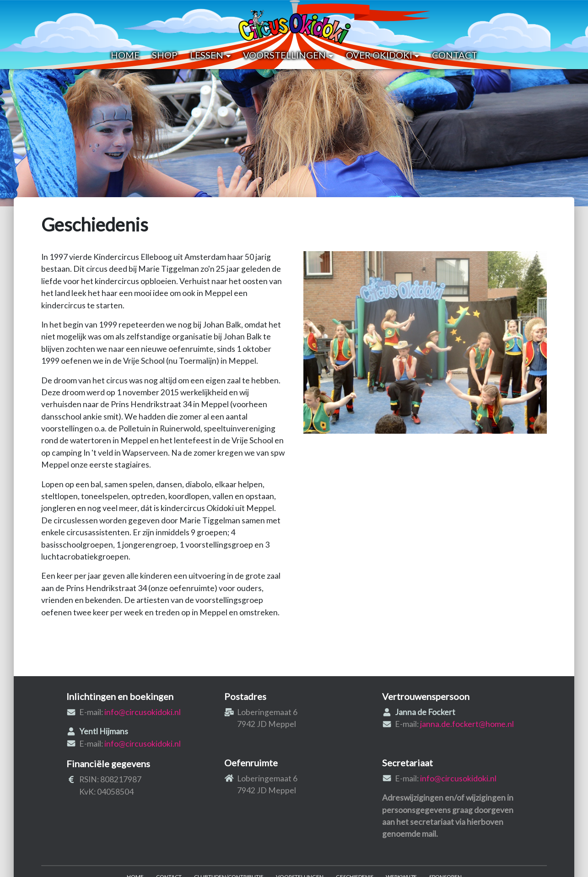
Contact (455, 55)
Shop (165, 55)
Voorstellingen (288, 55)
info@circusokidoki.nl (143, 712)
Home (125, 55)
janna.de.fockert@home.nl (467, 724)
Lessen (210, 55)
